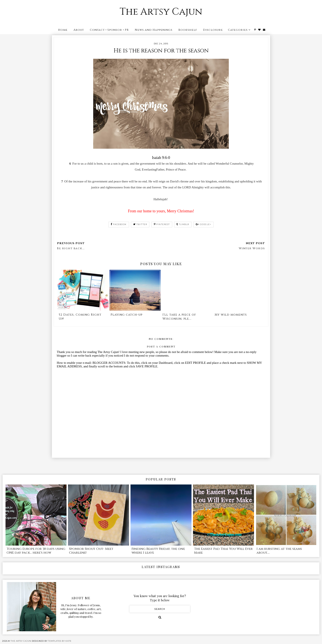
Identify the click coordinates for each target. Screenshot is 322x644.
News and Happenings (154, 30)
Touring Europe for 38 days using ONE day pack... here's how (36, 551)
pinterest (162, 224)
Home (63, 30)
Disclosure (213, 30)
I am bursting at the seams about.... (279, 551)
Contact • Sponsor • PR (109, 30)
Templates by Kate (60, 641)
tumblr (183, 224)
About (79, 30)
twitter (140, 224)
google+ (203, 224)
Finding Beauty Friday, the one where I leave (158, 551)
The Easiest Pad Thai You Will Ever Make (223, 551)
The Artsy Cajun (161, 12)
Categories (238, 30)
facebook (119, 224)
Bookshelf (188, 30)
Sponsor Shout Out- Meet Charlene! (91, 551)
